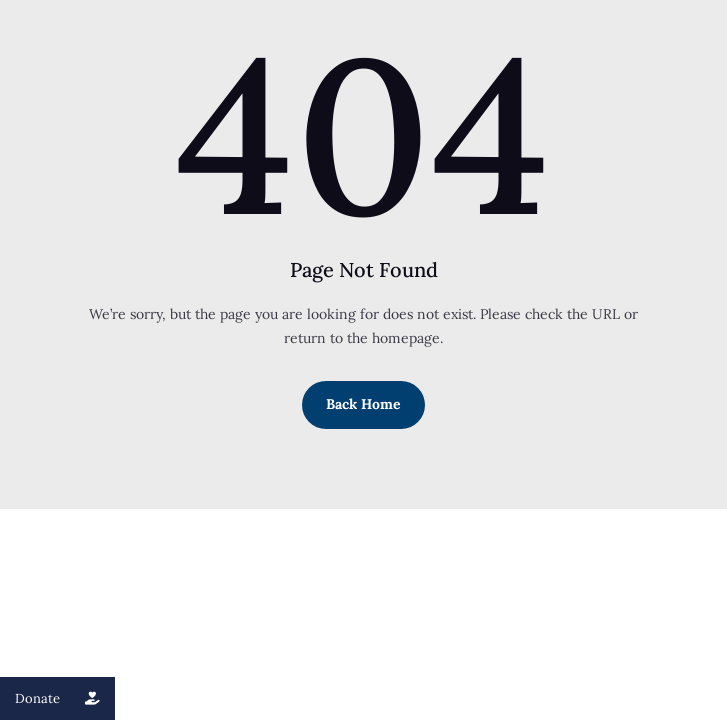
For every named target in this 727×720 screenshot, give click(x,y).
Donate (65, 698)
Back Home (363, 404)
